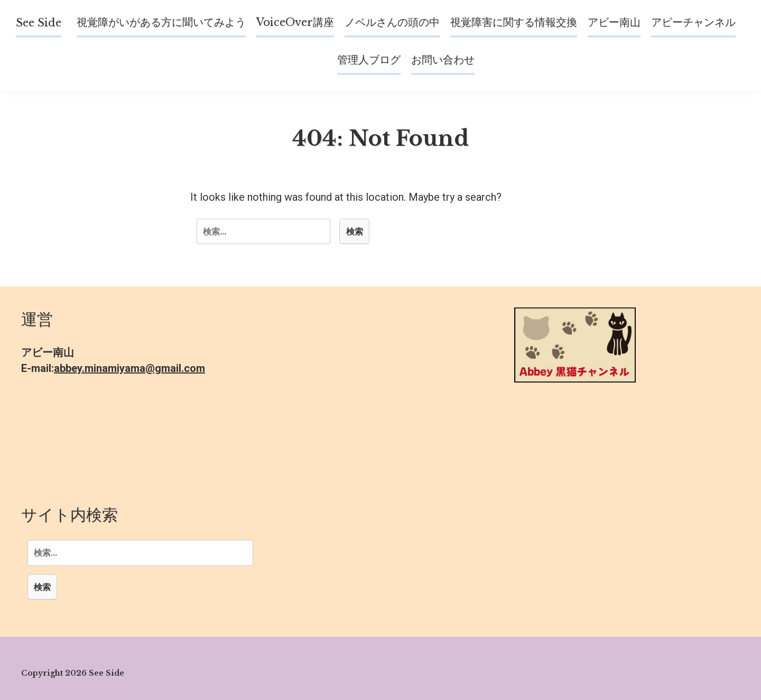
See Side (39, 23)
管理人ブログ (369, 60)
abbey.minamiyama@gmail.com (129, 368)
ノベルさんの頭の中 (392, 22)
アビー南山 (614, 22)
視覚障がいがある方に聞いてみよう (161, 22)
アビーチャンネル (693, 22)
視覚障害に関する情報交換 (514, 22)
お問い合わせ (443, 60)
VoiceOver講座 (295, 22)
